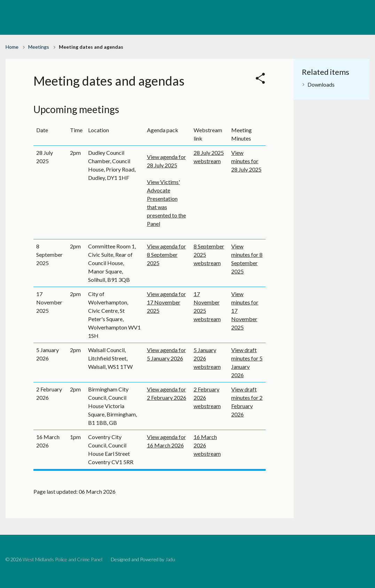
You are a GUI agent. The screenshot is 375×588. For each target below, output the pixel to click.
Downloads (321, 84)
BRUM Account (356, 6)
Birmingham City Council (306, 6)
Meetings (39, 47)
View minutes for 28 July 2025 (246, 161)
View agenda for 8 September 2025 (166, 255)
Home (12, 47)
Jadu (170, 559)
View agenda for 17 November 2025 (166, 302)
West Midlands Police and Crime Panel (62, 559)
